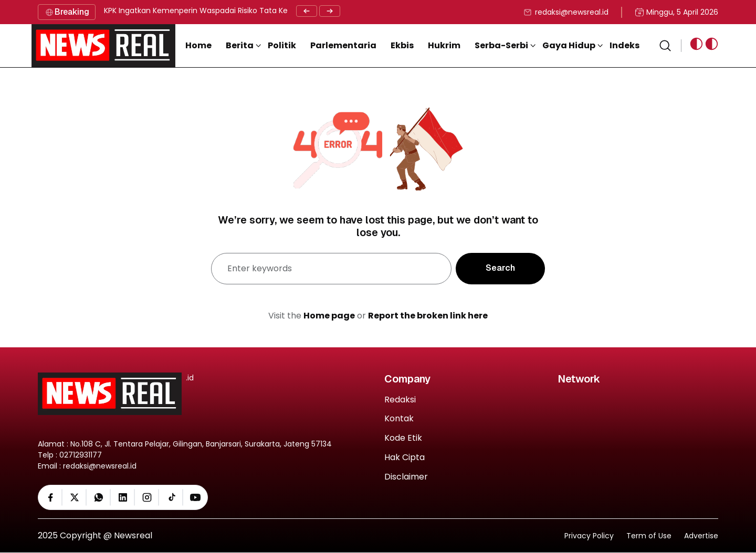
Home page (329, 316)
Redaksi (400, 400)
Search (500, 268)
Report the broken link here (428, 316)
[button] (244, 46)
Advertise (701, 536)
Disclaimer (406, 477)
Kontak (399, 419)
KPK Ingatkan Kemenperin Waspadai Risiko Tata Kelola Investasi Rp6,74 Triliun (245, 10)
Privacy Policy (589, 536)
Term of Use (649, 536)
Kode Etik (403, 438)
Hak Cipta (405, 458)
